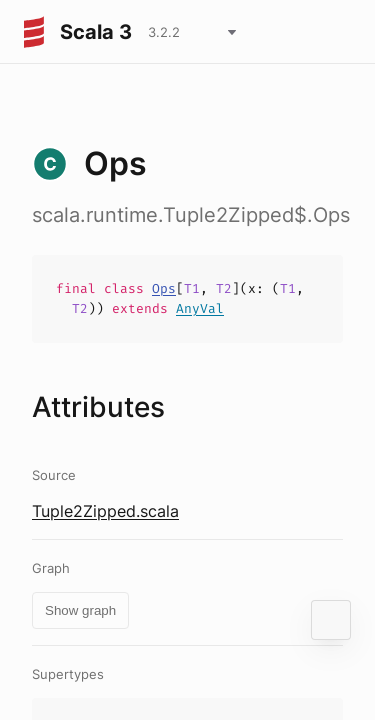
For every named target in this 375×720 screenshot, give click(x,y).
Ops (164, 288)
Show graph (80, 610)
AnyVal (200, 308)
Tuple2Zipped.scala (105, 511)
